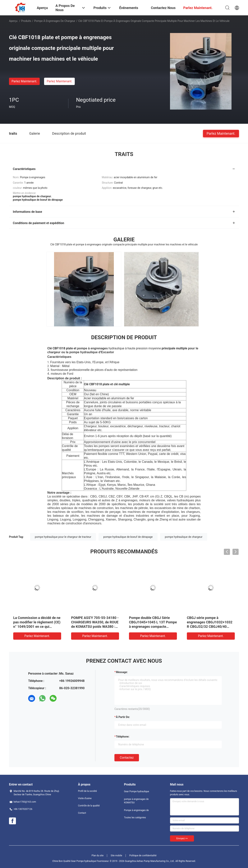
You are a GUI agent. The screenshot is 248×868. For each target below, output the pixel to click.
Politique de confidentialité (143, 856)
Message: (122, 672)
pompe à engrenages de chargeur (55, 21)
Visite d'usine (85, 798)
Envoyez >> (182, 838)
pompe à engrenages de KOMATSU (136, 801)
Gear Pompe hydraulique (137, 791)
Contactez (127, 758)
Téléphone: (123, 737)
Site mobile (117, 856)
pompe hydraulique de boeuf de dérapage (128, 537)
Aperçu (13, 21)
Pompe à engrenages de (136, 810)
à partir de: (123, 717)
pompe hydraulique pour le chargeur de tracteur (63, 537)
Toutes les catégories (135, 818)
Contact (82, 813)
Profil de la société (87, 791)
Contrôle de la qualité (89, 806)
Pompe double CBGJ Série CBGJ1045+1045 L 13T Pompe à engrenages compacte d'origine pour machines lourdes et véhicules (153, 627)
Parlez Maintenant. (24, 81)
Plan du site (98, 856)
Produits (26, 21)
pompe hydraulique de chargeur (184, 537)
